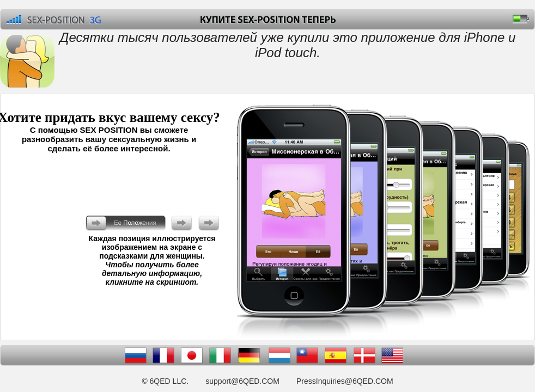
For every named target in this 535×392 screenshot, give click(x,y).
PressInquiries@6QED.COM (345, 381)
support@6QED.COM (242, 381)
